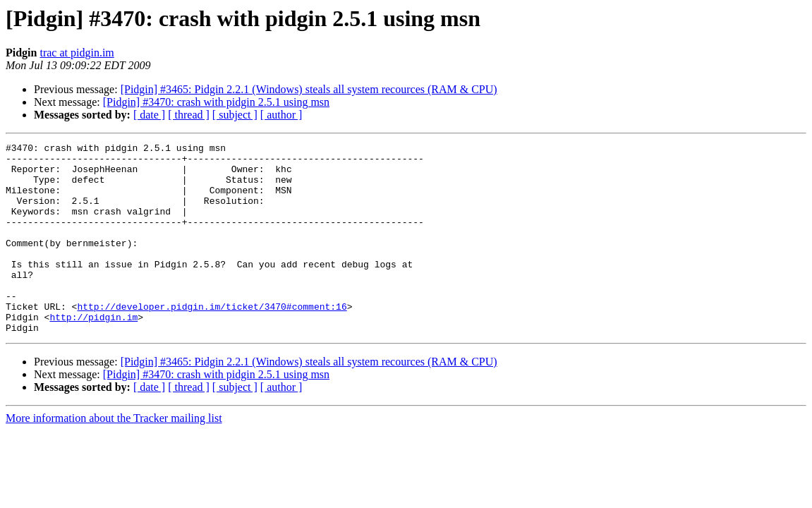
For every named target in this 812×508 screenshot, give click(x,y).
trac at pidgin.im (77, 53)
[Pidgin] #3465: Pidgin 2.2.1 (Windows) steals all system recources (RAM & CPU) (309, 89)
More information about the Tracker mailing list (114, 456)
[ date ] (149, 115)
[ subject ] (235, 115)
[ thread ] (189, 115)
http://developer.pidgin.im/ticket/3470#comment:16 (212, 340)
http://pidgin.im (93, 353)
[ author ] (281, 115)
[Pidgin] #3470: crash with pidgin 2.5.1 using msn (216, 102)
